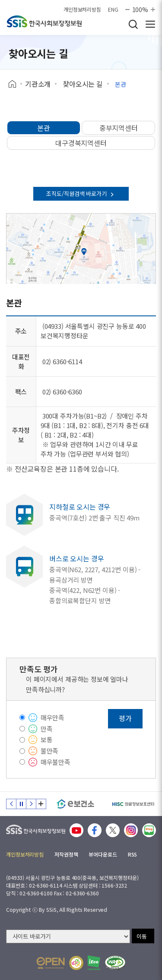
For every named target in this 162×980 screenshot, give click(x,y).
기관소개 (38, 84)
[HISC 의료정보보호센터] (133, 804)
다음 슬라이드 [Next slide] (31, 804)
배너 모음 (41, 804)
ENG (113, 9)
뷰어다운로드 (103, 854)
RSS (133, 854)
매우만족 (52, 717)
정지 (21, 804)
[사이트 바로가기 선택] (68, 936)
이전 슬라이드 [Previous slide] (11, 804)
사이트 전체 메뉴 (150, 24)
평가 (125, 718)
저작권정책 (66, 854)
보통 (47, 739)
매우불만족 (56, 762)
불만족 (50, 751)
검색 (133, 24)
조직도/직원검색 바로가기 (81, 194)
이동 (142, 936)
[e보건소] (75, 804)
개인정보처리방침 (82, 9)
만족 (47, 729)
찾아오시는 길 (83, 84)
